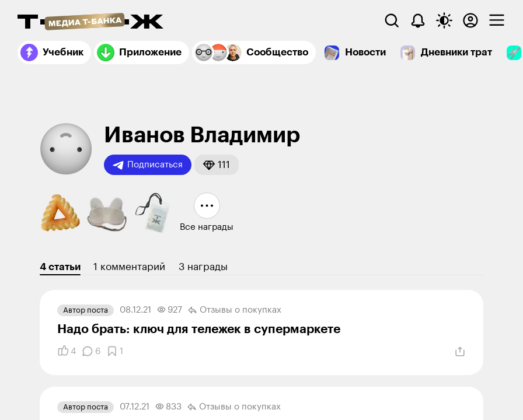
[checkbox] (497, 20)
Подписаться (148, 165)
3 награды (203, 267)
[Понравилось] (67, 351)
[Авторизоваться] (470, 20)
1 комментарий (129, 267)
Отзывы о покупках (235, 310)
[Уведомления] (418, 20)
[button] (217, 165)
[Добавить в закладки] (115, 351)
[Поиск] (392, 20)
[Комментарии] (91, 351)
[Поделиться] (460, 352)
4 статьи (60, 267)
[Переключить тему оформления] (444, 20)
